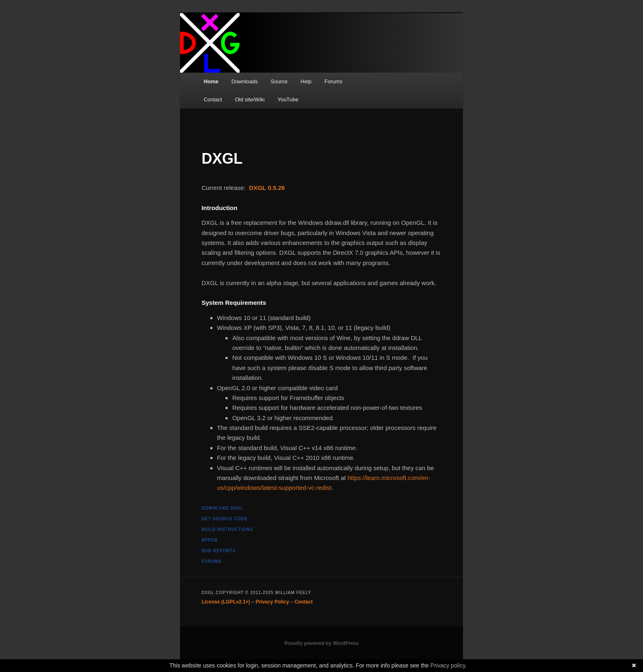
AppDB (209, 540)
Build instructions (227, 529)
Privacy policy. (449, 665)
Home (211, 81)
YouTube (288, 99)
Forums (333, 81)
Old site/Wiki (250, 99)
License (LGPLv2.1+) (226, 602)
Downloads (244, 81)
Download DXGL (222, 508)
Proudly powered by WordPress (321, 643)
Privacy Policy (272, 602)
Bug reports (219, 551)
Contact (213, 99)
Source (279, 81)
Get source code (225, 519)
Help (306, 81)
